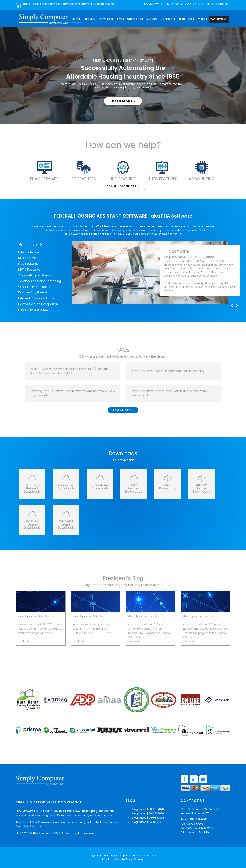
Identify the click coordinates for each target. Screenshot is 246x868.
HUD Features (195, 4)
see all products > (123, 186)
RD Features (174, 4)
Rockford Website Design (119, 859)
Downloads (106, 19)
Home (76, 19)
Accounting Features (34, 275)
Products (89, 19)
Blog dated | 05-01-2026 (148, 822)
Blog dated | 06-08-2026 (148, 809)
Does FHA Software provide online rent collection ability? (168, 371)
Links (191, 19)
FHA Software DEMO (33, 310)
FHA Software (153, 4)
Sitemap (153, 856)
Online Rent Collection (35, 287)
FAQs (120, 19)
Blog (182, 19)
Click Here (187, 832)
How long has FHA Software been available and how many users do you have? (72, 393)
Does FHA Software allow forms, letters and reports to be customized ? (169, 393)
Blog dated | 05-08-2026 (148, 818)
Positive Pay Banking (34, 292)
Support (152, 19)
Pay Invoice (219, 19)
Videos (202, 19)
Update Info (135, 19)
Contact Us (168, 19)
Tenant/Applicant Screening (40, 281)
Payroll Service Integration (38, 304)
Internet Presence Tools (36, 298)
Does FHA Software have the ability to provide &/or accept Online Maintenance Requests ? (69, 371)
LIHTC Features (217, 4)
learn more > (123, 101)
